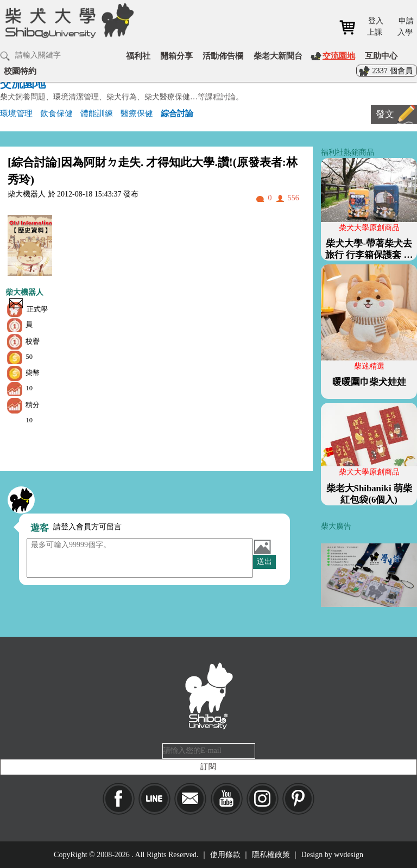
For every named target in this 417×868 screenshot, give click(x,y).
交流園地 (339, 56)
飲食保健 (56, 113)
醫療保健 (137, 113)
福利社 (138, 56)
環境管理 (16, 113)
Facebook (119, 799)
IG (263, 799)
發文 (385, 114)
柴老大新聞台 (278, 56)
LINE (154, 799)
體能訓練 (97, 113)
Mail (190, 799)
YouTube (227, 799)
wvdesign (349, 855)
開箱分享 (176, 56)
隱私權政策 (271, 855)
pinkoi (298, 799)
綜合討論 (177, 113)
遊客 (40, 528)
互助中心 (381, 56)
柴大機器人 (24, 292)
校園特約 (20, 71)
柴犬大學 (68, 20)
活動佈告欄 (223, 56)
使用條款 (225, 855)
